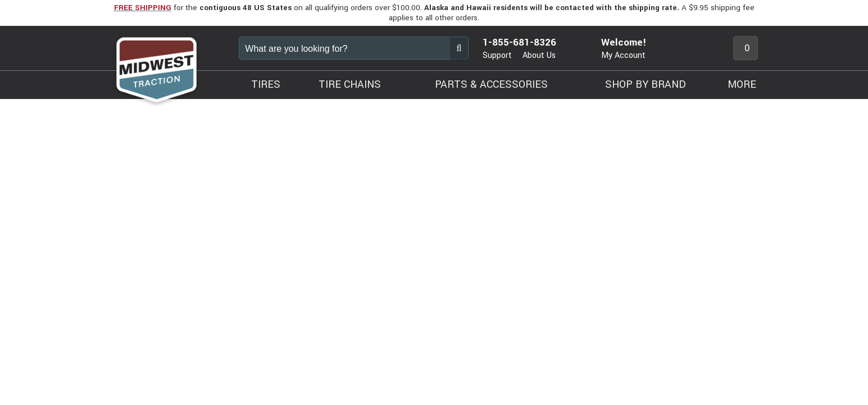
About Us (539, 55)
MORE (742, 84)
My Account (623, 55)
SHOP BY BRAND (646, 84)
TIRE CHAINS (350, 84)
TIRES (266, 84)
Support (497, 55)
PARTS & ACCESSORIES (491, 84)
